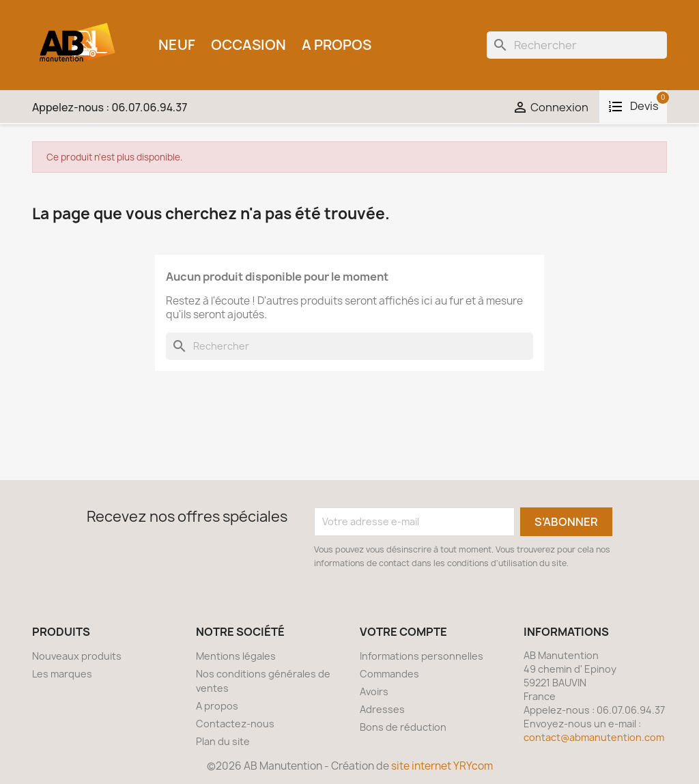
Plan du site (223, 741)
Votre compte (403, 632)
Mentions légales (236, 656)
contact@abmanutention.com (594, 737)
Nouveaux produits (77, 656)
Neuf (177, 45)
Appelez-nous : (110, 107)
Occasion (248, 45)
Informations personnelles (422, 656)
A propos (337, 45)
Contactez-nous (235, 724)
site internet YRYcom (442, 766)
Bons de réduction (403, 727)
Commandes (389, 674)
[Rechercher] (577, 45)
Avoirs (374, 691)
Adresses (382, 709)
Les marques (62, 674)
